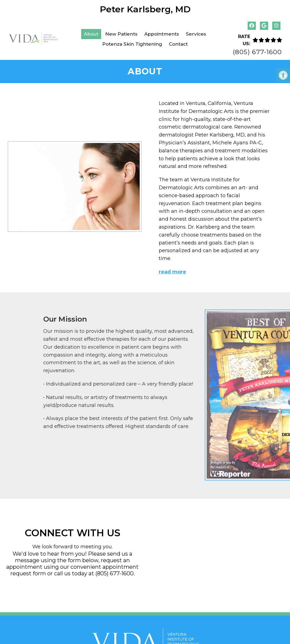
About (91, 34)
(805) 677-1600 (257, 52)
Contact (178, 44)
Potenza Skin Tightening (132, 44)
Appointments (162, 34)
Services (196, 34)
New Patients (121, 34)
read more (172, 271)
